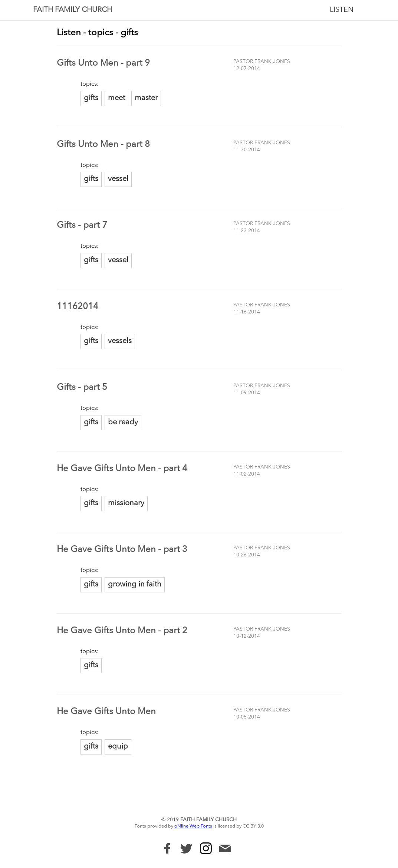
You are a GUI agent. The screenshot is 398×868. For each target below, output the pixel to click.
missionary (126, 503)
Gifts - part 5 (82, 388)
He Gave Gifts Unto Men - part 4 (122, 469)
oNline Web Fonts (193, 826)
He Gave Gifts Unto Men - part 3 (122, 550)
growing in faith (135, 585)
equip (118, 747)
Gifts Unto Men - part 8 (103, 145)
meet (116, 98)
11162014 (78, 307)
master (146, 98)
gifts (91, 98)
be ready (123, 423)
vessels (120, 341)
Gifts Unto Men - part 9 (103, 63)
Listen (342, 10)
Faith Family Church (73, 10)
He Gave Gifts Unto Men (106, 712)
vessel (118, 179)
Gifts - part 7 (82, 226)
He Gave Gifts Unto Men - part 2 (122, 631)
